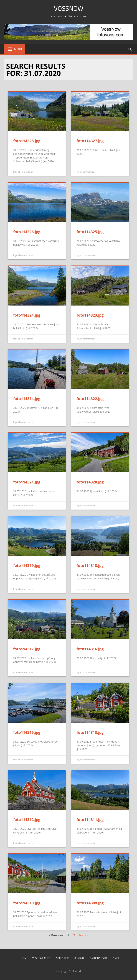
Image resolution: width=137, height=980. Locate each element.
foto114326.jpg (27, 232)
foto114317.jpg (27, 649)
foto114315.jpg (27, 732)
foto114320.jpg (90, 482)
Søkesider (62, 958)
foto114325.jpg (90, 232)
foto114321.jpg (27, 482)
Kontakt (79, 958)
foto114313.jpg (90, 732)
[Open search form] (130, 49)
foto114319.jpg (27, 565)
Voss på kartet (41, 958)
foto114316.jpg (90, 649)
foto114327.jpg (90, 141)
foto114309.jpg (90, 903)
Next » (84, 935)
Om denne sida (99, 958)
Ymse (116, 958)
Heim (24, 958)
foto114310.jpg (27, 903)
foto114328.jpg (27, 141)
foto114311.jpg (90, 820)
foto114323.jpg (90, 315)
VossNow (69, 8)
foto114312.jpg (27, 820)
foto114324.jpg (27, 315)
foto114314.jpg (27, 399)
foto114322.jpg (90, 399)
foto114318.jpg (90, 565)
